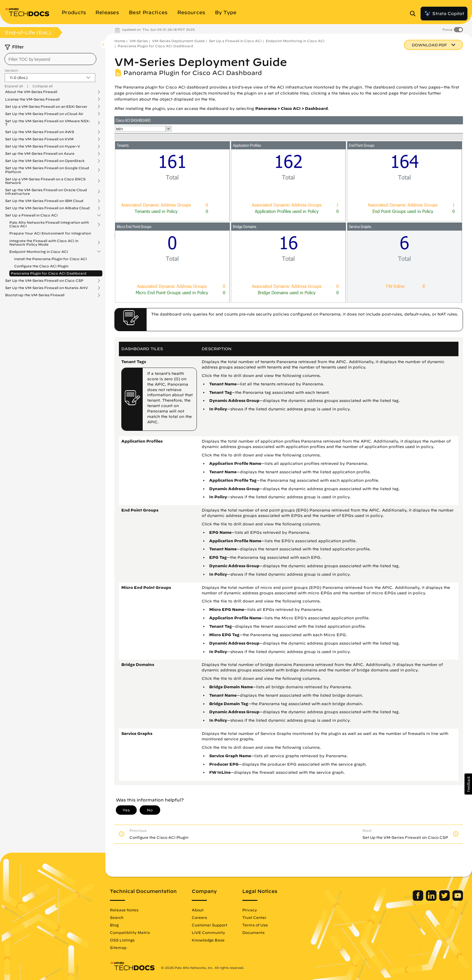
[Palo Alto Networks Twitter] (445, 899)
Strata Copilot (444, 14)
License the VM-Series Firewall (32, 99)
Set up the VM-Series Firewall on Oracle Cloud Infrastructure (46, 192)
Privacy (250, 910)
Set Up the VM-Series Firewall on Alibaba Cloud (47, 208)
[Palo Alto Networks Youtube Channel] (458, 899)
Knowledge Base (208, 940)
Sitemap (118, 947)
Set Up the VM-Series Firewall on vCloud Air (44, 114)
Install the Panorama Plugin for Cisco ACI (51, 259)
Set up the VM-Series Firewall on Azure (40, 154)
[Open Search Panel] (415, 14)
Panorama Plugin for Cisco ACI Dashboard (49, 273)
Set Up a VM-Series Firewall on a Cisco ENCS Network (45, 181)
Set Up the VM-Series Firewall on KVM (39, 139)
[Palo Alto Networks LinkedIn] (432, 899)
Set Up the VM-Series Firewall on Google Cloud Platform (47, 170)
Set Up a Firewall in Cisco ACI (31, 215)
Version (11, 70)
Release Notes (124, 910)
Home (120, 41)
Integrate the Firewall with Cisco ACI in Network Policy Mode (44, 243)
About (198, 910)
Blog (114, 925)
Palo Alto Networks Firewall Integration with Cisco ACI (49, 224)
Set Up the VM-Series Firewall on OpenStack (45, 161)
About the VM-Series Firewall (31, 92)
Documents (253, 932)
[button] (468, 784)
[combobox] (50, 59)
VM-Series (139, 41)
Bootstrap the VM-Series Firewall (35, 295)
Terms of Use (255, 925)
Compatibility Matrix (130, 932)
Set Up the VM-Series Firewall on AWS (40, 132)
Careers (199, 917)
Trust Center (254, 917)
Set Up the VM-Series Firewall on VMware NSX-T (48, 123)
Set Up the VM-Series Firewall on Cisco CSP (44, 281)
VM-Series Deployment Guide (178, 41)
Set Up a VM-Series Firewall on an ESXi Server (46, 107)
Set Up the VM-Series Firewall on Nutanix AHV (47, 288)
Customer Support (210, 925)
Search (117, 917)
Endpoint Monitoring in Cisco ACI (39, 252)
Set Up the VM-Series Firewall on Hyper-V (43, 146)
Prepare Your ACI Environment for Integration (50, 233)
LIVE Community (208, 932)
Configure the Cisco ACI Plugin (41, 266)
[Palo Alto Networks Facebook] (419, 899)
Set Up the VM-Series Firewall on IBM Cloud (44, 201)
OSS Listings (122, 940)
